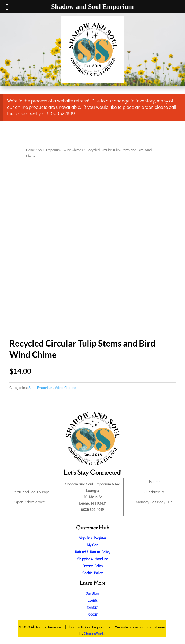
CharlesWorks (95, 633)
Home (30, 150)
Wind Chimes (73, 150)
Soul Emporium (49, 150)
